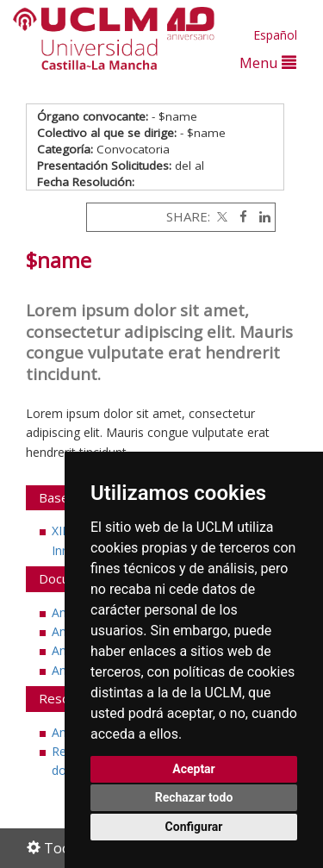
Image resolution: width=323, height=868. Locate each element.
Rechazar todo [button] (194, 797)
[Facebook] (239, 216)
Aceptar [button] (194, 769)
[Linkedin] (261, 216)
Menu (268, 62)
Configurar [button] (194, 827)
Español (275, 35)
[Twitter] (221, 216)
